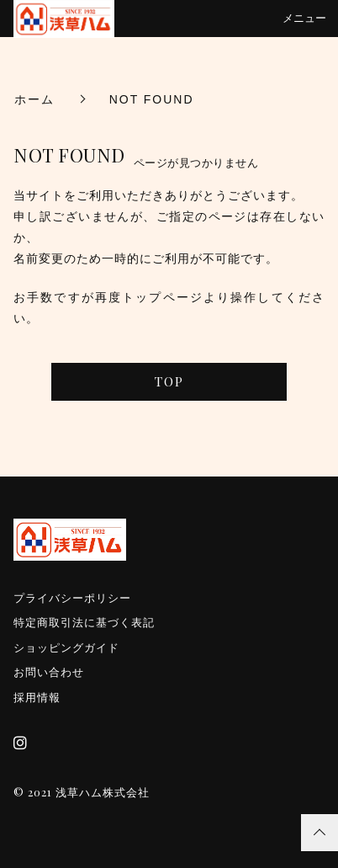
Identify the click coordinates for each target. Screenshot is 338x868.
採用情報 (37, 698)
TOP (169, 381)
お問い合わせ (49, 672)
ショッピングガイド (66, 648)
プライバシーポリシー (72, 598)
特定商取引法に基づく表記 (84, 623)
